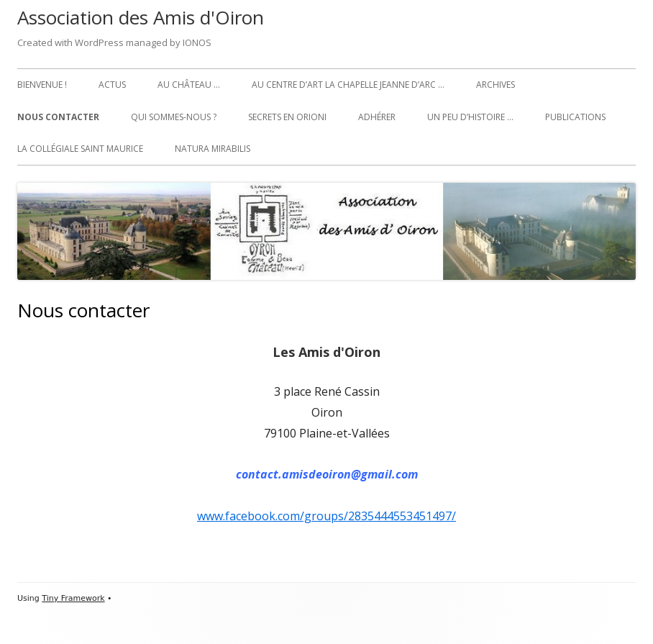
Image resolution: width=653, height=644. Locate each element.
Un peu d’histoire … (470, 117)
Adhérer (377, 117)
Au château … (189, 85)
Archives (496, 85)
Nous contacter (58, 117)
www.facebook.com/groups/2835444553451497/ (326, 516)
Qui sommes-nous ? (174, 117)
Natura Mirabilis (213, 149)
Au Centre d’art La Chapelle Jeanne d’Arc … (348, 85)
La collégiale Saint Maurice (80, 149)
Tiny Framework (73, 598)
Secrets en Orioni (287, 117)
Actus (112, 85)
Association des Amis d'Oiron (141, 17)
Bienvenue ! (42, 85)
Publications (575, 117)
